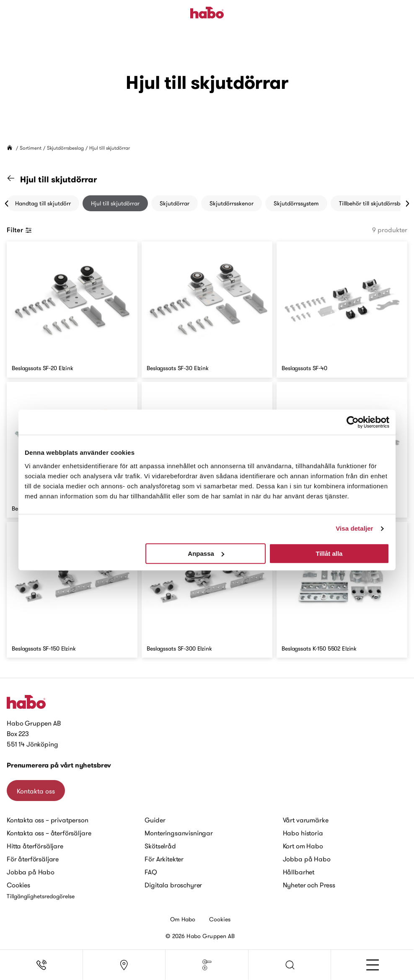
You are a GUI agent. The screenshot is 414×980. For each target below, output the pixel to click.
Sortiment (31, 148)
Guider (155, 820)
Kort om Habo (303, 846)
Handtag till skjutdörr (43, 203)
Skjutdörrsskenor (232, 203)
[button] (290, 965)
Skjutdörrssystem (296, 203)
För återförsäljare (33, 859)
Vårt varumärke (306, 820)
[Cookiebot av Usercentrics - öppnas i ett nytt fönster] (353, 422)
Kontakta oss (36, 791)
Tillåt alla (329, 554)
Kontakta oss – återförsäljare (49, 833)
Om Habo (183, 919)
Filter (19, 230)
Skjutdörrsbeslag (65, 148)
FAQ (151, 872)
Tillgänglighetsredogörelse (41, 896)
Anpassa (206, 554)
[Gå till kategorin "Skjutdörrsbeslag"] (16, 179)
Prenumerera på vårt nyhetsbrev (59, 765)
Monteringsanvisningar (179, 833)
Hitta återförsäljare (35, 846)
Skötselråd (160, 846)
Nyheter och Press (309, 885)
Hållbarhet (299, 872)
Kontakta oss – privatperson (48, 820)
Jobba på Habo (31, 872)
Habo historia (303, 833)
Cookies (18, 885)
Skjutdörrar (175, 203)
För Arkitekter (164, 859)
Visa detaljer (354, 528)
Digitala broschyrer (173, 885)
